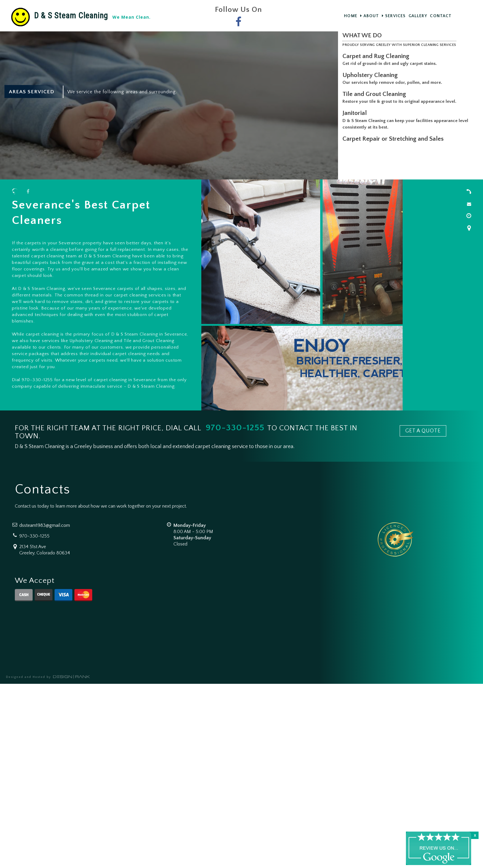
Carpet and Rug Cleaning (377, 56)
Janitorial (356, 113)
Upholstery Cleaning (371, 75)
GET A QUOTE (423, 431)
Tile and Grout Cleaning (375, 94)
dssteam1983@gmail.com (45, 525)
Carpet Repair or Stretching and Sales (394, 139)
